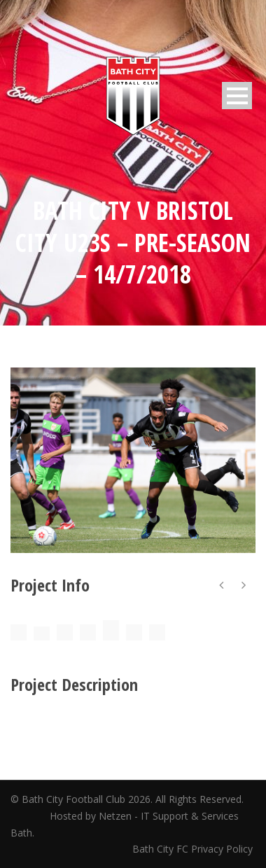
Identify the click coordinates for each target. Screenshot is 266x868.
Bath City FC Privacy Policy (194, 849)
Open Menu (237, 96)
